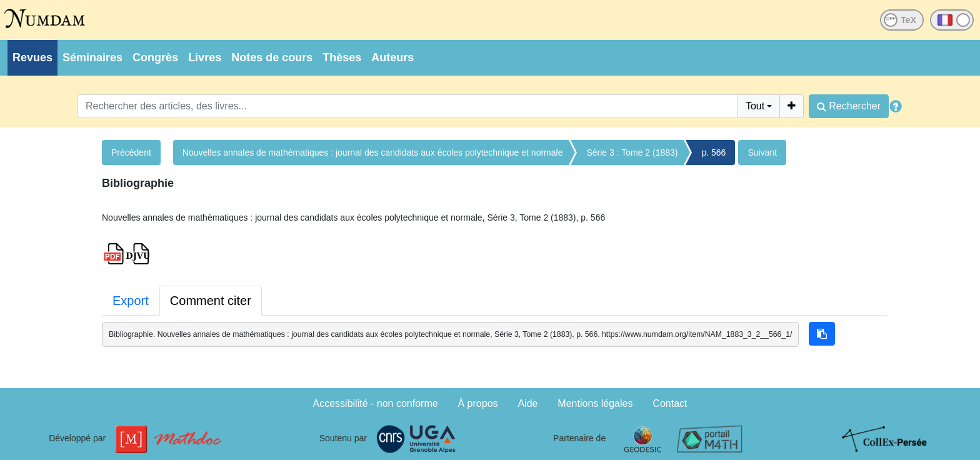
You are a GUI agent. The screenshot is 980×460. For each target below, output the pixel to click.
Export (131, 301)
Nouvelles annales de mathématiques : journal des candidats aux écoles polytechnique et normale (373, 152)
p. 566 (713, 152)
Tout (755, 106)
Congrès (155, 57)
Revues (32, 57)
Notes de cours (272, 57)
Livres (205, 57)
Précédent (131, 152)
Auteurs (392, 57)
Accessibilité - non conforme (376, 403)
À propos (478, 403)
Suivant (762, 152)
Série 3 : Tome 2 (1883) (632, 152)
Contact (670, 403)
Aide (527, 403)
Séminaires (92, 57)
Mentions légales (595, 403)
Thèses (342, 57)
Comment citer (211, 301)
